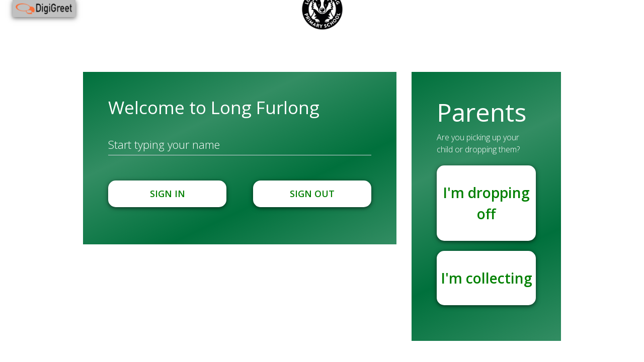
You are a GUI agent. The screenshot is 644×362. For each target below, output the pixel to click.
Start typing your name (164, 144)
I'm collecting (487, 278)
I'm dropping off (486, 203)
